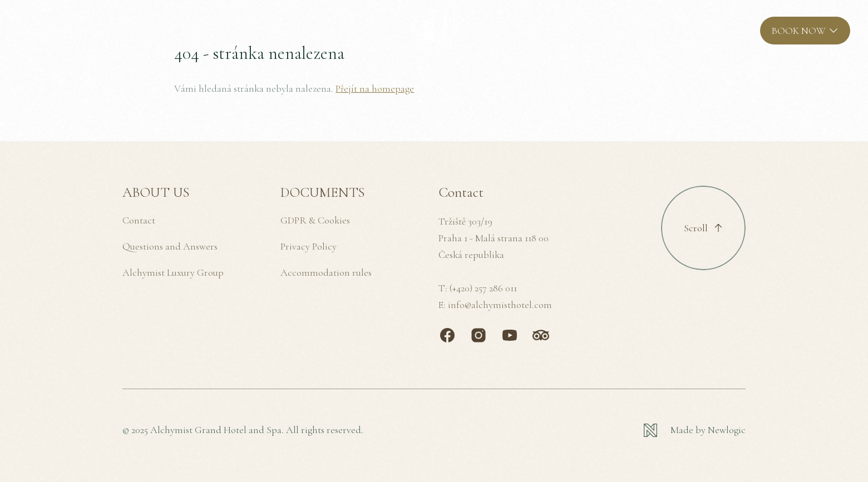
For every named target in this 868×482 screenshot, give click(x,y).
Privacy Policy (309, 246)
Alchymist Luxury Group (173, 272)
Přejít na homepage (375, 88)
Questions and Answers (170, 246)
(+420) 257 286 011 (483, 288)
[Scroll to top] (703, 228)
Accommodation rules (326, 272)
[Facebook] (447, 335)
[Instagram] (479, 335)
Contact (139, 220)
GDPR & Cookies (315, 220)
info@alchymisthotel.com (500, 305)
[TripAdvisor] (541, 335)
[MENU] (45, 31)
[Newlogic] (695, 430)
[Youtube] (510, 335)
